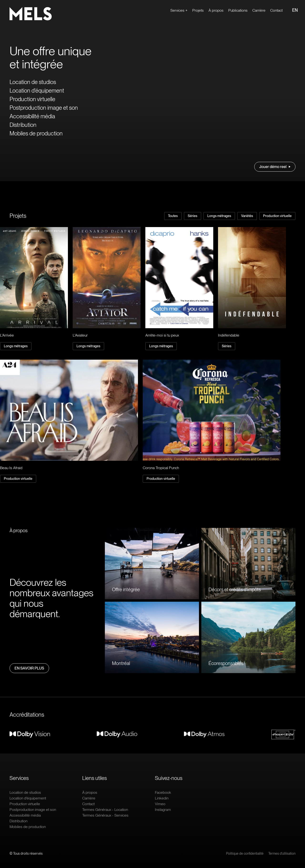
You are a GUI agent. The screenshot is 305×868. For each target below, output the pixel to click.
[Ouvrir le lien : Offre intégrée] (152, 564)
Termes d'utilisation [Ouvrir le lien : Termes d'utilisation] (282, 853)
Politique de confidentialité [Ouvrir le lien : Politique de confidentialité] (245, 853)
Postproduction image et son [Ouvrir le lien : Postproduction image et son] (44, 108)
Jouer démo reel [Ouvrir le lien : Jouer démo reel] (275, 167)
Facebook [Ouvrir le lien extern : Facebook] (163, 792)
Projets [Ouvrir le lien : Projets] (198, 10)
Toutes (173, 216)
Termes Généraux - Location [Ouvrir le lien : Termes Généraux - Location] (105, 810)
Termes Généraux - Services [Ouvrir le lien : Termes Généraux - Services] (105, 815)
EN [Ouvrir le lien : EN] (295, 10)
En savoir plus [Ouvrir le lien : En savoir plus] (29, 668)
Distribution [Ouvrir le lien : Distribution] (23, 125)
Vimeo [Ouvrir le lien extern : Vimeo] (160, 804)
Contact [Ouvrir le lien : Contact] (276, 10)
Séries (193, 216)
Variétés (247, 216)
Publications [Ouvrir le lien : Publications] (238, 10)
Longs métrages (219, 216)
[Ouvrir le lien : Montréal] (152, 637)
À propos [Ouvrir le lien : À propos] (216, 10)
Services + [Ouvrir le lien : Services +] (179, 10)
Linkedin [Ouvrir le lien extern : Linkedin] (162, 798)
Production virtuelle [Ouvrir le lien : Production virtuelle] (32, 99)
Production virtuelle (277, 216)
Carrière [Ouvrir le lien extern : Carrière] (259, 10)
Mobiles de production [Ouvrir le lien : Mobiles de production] (36, 133)
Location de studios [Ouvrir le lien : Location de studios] (33, 82)
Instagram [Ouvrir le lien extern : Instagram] (163, 810)
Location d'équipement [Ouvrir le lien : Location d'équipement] (37, 91)
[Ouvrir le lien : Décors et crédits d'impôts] (248, 564)
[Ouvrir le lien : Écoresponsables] (248, 637)
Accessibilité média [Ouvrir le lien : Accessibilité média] (32, 116)
